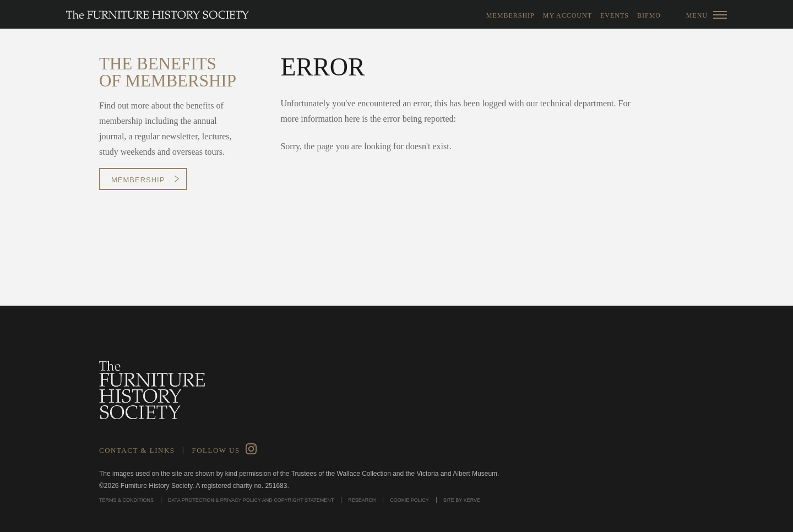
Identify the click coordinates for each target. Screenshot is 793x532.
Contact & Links (137, 450)
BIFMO (649, 15)
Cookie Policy (409, 500)
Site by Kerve (462, 500)
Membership (510, 15)
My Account (567, 15)
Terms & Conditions (126, 500)
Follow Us (216, 450)
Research (362, 500)
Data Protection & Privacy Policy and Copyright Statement (251, 500)
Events (615, 15)
